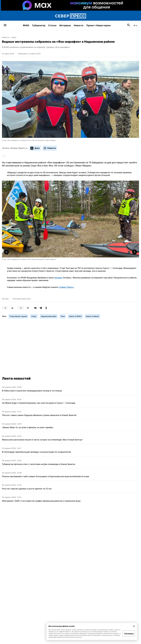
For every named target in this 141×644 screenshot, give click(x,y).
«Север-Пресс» (66, 287)
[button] (135, 252)
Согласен (129, 634)
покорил (58, 278)
